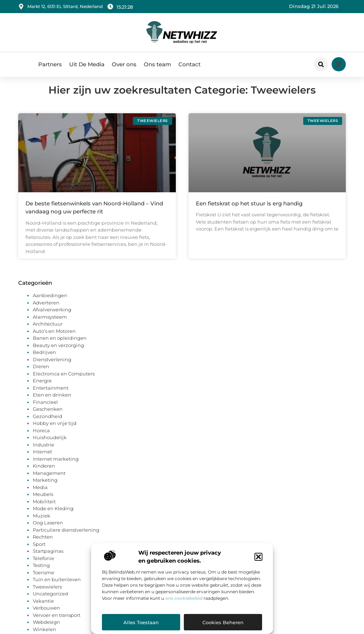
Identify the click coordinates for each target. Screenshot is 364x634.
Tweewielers (47, 595)
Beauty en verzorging (58, 353)
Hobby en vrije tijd (55, 432)
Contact (189, 64)
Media (40, 495)
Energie (42, 389)
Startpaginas (48, 559)
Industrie (43, 453)
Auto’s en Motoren (54, 339)
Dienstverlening (52, 367)
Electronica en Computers (64, 382)
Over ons (124, 64)
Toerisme (43, 580)
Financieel (45, 410)
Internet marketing (56, 467)
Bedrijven (44, 361)
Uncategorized (50, 602)
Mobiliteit (44, 509)
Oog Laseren (48, 531)
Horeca (41, 438)
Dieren (41, 375)
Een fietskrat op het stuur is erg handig (249, 211)
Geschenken (48, 417)
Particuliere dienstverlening (66, 538)
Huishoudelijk (50, 446)
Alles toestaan (141, 622)
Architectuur (48, 332)
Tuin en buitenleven (57, 588)
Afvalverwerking (52, 318)
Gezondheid (48, 424)
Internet (42, 460)
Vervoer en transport (57, 623)
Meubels (43, 503)
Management (49, 481)
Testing (41, 574)
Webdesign (46, 630)
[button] (258, 557)
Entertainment (51, 396)
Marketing (45, 488)
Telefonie (43, 566)
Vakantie (43, 609)
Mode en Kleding (53, 517)
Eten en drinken (52, 403)
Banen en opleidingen (60, 346)
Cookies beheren (223, 622)
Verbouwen (46, 616)
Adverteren (46, 311)
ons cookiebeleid (184, 598)
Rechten (43, 545)
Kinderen (44, 474)
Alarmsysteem (50, 325)
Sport (39, 552)
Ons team (157, 64)
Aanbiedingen (50, 304)
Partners (50, 64)
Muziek (41, 524)
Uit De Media (87, 64)
